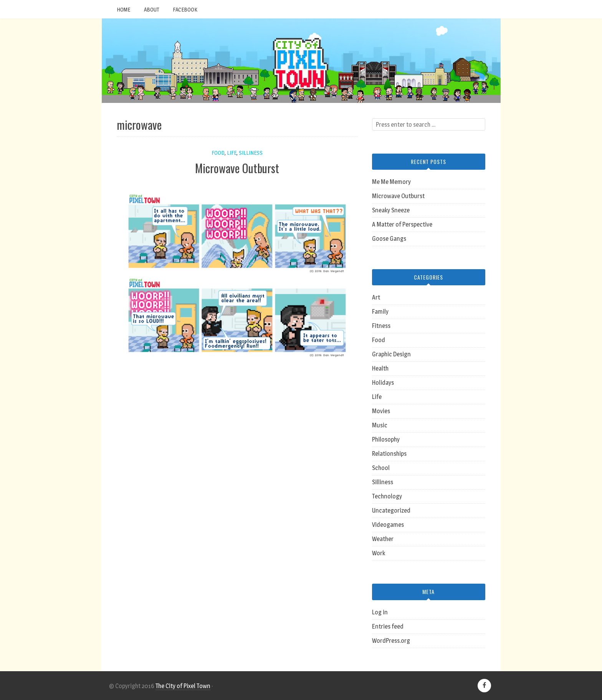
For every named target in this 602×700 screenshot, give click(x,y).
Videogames (388, 525)
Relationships (389, 454)
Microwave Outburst (237, 168)
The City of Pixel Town (183, 686)
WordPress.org (391, 641)
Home (123, 9)
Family (380, 312)
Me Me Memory (391, 182)
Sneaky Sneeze (391, 210)
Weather (383, 539)
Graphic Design (391, 354)
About (151, 9)
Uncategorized (391, 511)
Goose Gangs (389, 239)
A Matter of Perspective (402, 224)
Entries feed (388, 626)
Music (380, 425)
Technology (387, 496)
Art (376, 297)
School (381, 468)
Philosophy (386, 439)
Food (218, 153)
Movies (381, 411)
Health (380, 368)
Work (379, 553)
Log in (380, 612)
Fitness (381, 326)
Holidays (383, 383)
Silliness (251, 153)
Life (232, 153)
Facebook (185, 9)
